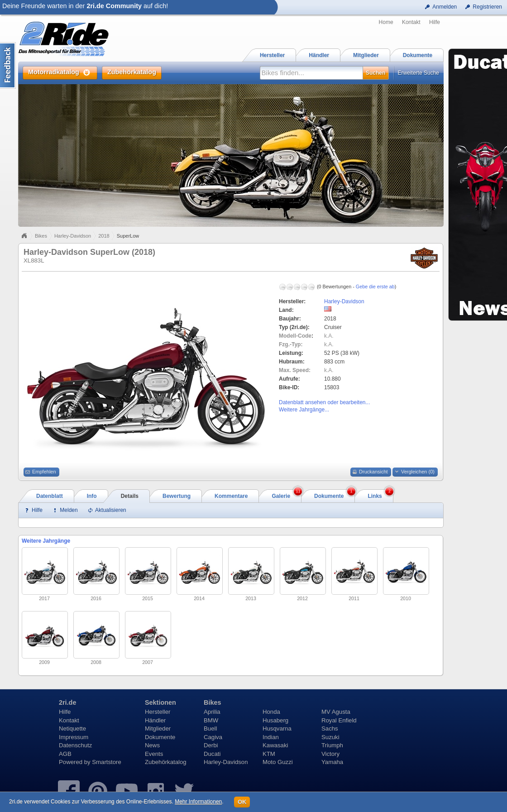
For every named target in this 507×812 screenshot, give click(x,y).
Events (154, 754)
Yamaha (332, 762)
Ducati (212, 754)
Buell (210, 728)
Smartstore (107, 762)
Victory (330, 754)
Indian (271, 737)
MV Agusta (336, 712)
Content (8, 65)
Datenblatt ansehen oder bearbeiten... (324, 402)
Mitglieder (158, 728)
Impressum (74, 737)
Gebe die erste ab (375, 287)
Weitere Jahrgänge (46, 541)
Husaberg (275, 720)
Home (386, 22)
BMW (211, 720)
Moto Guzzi (278, 762)
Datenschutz (75, 745)
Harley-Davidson (73, 236)
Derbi (211, 745)
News (152, 745)
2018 (104, 236)
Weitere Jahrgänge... (304, 410)
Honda (271, 712)
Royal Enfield (339, 720)
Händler (155, 720)
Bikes (41, 236)
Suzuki (330, 737)
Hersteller (158, 712)
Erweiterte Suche (419, 73)
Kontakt (411, 22)
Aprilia (212, 712)
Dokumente (160, 737)
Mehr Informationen (198, 802)
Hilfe (435, 22)
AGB (65, 754)
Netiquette (72, 728)
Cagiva (213, 737)
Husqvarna (277, 728)
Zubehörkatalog (166, 762)
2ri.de (67, 702)
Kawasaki (275, 745)
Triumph (332, 745)
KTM (269, 754)
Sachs (330, 728)
